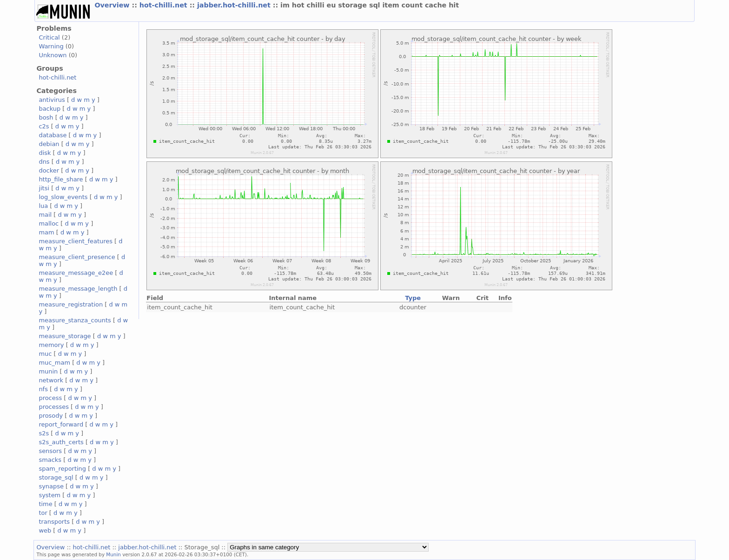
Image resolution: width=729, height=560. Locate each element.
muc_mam (54, 363)
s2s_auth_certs (61, 442)
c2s (44, 126)
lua (43, 206)
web (45, 530)
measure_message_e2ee (76, 273)
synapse (51, 486)
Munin (113, 554)
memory (51, 345)
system (50, 495)
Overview (113, 5)
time (45, 504)
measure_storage (65, 336)
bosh (46, 117)
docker (49, 170)
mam (46, 232)
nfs (43, 389)
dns (44, 162)
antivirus (52, 100)
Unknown (53, 55)
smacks (50, 460)
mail (45, 215)
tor (43, 513)
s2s (44, 433)
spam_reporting (62, 469)
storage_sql (56, 477)
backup (50, 109)
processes (54, 407)
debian (49, 144)
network (51, 380)
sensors (50, 451)
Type (413, 298)
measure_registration (71, 304)
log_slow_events (63, 197)
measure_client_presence (77, 257)
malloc (49, 223)
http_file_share (61, 179)
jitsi (44, 188)
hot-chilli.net (165, 5)
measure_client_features (76, 241)
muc (45, 354)
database (53, 135)
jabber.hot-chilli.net (235, 5)
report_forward (61, 424)
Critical (49, 37)
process (50, 398)
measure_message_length (78, 289)
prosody (51, 416)
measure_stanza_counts (75, 320)
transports (54, 522)
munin (48, 371)
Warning (51, 46)
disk (45, 153)
